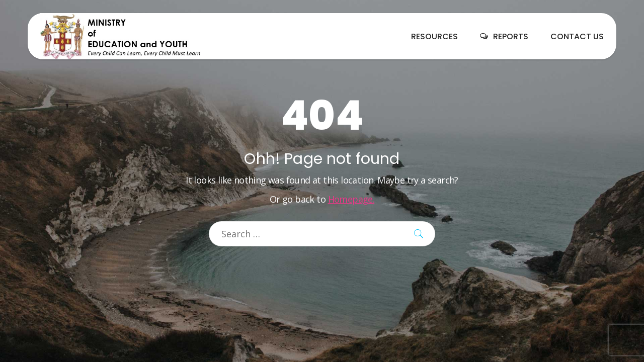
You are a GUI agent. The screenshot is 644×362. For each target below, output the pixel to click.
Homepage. (351, 199)
